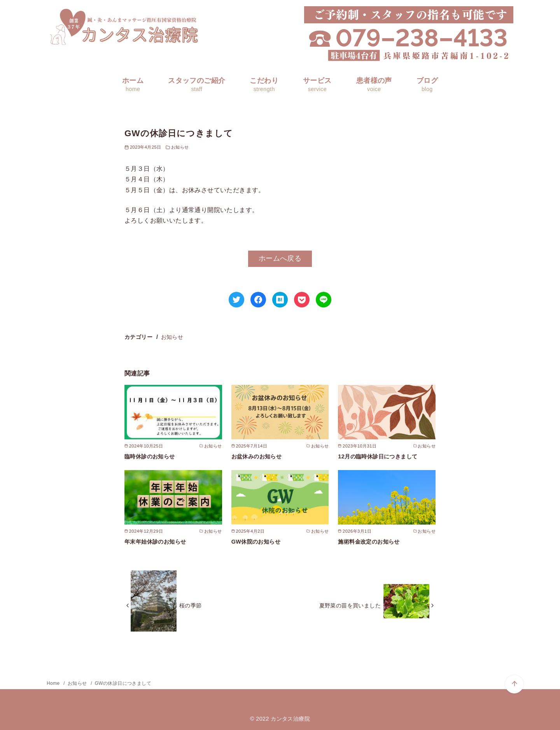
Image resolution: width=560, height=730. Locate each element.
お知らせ (180, 147)
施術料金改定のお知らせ (369, 542)
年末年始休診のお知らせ (155, 542)
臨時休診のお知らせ (150, 456)
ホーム (133, 85)
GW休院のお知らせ (256, 542)
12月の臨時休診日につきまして (378, 456)
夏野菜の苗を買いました (350, 605)
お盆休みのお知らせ (257, 456)
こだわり (264, 85)
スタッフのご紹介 (197, 85)
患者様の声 (374, 85)
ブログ (427, 85)
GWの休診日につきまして (123, 683)
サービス (317, 85)
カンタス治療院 (290, 719)
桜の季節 (191, 605)
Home (54, 683)
